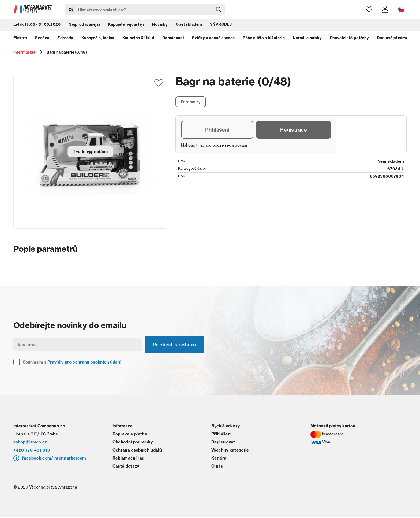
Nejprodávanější (84, 25)
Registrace (294, 130)
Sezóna (42, 39)
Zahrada (65, 39)
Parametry (192, 102)
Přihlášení (217, 130)
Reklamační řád (129, 459)
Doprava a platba (130, 435)
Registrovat (223, 443)
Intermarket (24, 52)
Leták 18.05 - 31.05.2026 (37, 25)
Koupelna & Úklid (138, 39)
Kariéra (219, 459)
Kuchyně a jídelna (98, 39)
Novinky (160, 25)
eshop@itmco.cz (30, 443)
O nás (217, 467)
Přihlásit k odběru (177, 345)
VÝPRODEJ (221, 25)
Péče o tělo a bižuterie (264, 39)
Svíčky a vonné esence (213, 39)
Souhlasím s (72, 363)
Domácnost (173, 39)
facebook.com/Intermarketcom (54, 459)
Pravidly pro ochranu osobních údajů (84, 363)
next (404, 39)
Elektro (20, 39)
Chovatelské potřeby (349, 39)
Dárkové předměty (394, 39)
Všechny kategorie (230, 451)
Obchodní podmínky (133, 443)
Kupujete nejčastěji (126, 25)
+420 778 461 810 (32, 451)
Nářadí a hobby (307, 39)
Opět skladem (189, 25)
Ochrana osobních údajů (137, 451)
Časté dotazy (126, 467)
